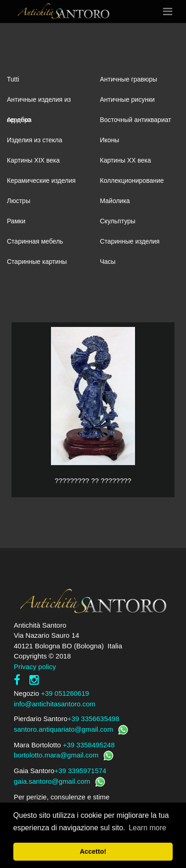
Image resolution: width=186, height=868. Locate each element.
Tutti (13, 79)
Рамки (16, 221)
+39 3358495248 (89, 745)
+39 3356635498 (93, 719)
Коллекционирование (132, 181)
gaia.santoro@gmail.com (52, 781)
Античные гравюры (129, 79)
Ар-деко (19, 120)
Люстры (19, 201)
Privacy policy (35, 667)
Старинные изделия (130, 241)
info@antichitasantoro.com (55, 704)
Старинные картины (37, 262)
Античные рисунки (127, 99)
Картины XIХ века (33, 160)
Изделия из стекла (35, 140)
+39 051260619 (65, 693)
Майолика (115, 201)
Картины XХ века (126, 160)
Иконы (110, 140)
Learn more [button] (147, 828)
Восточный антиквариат (136, 120)
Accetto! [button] (93, 851)
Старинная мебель (35, 241)
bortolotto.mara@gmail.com (56, 755)
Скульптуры (118, 221)
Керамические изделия (41, 181)
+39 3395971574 (80, 771)
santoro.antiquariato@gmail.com (63, 729)
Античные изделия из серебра (39, 103)
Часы (108, 262)
